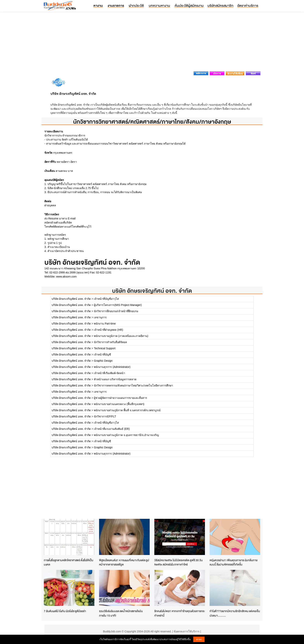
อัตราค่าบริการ (248, 6)
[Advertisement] (152, 43)
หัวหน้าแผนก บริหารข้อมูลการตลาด (115, 379)
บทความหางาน (159, 6)
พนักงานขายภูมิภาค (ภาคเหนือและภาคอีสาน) (121, 336)
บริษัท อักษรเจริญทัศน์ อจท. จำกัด (152, 291)
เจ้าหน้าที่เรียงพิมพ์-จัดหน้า (109, 373)
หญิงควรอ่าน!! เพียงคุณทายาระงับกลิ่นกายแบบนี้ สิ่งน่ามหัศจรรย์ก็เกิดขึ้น (234, 562)
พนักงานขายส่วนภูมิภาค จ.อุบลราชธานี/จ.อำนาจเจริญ (126, 435)
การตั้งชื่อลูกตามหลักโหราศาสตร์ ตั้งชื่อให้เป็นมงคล (69, 562)
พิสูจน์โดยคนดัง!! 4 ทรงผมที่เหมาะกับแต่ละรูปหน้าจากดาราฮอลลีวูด (124, 562)
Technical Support (105, 348)
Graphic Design (103, 361)
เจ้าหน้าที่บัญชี (102, 355)
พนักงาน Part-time (105, 324)
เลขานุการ (100, 317)
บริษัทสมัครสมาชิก (220, 6)
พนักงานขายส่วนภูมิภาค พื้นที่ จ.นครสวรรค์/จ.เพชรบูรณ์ (127, 410)
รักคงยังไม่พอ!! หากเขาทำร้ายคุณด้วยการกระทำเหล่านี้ (180, 613)
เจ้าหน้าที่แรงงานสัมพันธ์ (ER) (112, 429)
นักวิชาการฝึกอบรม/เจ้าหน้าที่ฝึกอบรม (116, 311)
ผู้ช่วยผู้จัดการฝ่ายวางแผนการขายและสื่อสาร (120, 398)
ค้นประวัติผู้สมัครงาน (189, 6)
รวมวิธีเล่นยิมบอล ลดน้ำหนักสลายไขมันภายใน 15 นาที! (121, 613)
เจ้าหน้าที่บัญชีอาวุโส (106, 299)
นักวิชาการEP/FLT (105, 416)
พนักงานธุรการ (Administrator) (112, 367)
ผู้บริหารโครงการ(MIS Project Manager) (118, 305)
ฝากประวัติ (136, 6)
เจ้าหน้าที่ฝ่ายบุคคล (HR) (108, 330)
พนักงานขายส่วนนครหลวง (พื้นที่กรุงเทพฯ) (119, 404)
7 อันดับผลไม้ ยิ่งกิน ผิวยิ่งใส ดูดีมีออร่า (65, 611)
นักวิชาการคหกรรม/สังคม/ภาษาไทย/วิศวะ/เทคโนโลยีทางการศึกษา (133, 385)
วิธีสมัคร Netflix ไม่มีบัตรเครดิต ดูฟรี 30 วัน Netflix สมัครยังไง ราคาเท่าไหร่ (178, 562)
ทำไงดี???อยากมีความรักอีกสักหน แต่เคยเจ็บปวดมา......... (235, 613)
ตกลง (199, 639)
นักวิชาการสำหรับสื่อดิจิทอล (110, 342)
